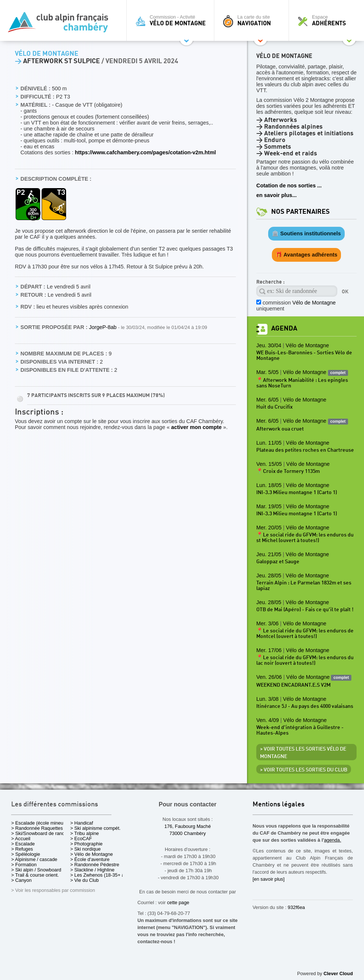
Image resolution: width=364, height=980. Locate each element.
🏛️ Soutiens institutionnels (306, 233)
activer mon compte (196, 427)
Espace (328, 20)
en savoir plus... (277, 195)
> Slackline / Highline (92, 870)
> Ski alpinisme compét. (95, 828)
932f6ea (296, 907)
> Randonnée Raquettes (37, 828)
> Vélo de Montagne (92, 854)
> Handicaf (82, 823)
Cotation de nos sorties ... (289, 186)
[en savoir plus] (269, 879)
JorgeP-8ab (103, 327)
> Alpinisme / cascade (34, 859)
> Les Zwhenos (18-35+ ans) (101, 875)
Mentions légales (279, 805)
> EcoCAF (81, 839)
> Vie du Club (84, 880)
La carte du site (253, 20)
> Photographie (86, 844)
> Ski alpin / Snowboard (36, 870)
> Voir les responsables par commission (53, 890)
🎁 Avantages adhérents (307, 255)
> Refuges (22, 849)
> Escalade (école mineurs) (40, 823)
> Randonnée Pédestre (95, 865)
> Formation (24, 865)
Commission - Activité (172, 20)
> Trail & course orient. (35, 875)
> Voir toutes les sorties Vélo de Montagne (303, 753)
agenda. (332, 840)
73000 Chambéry (188, 833)
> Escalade (23, 844)
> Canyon (21, 880)
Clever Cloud (338, 973)
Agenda (284, 328)
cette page (178, 902)
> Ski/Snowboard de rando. (40, 833)
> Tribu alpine (84, 833)
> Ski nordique (85, 849)
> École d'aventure (90, 859)
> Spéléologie (26, 854)
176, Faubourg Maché (187, 826)
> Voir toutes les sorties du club (304, 770)
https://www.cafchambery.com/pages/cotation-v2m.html (145, 152)
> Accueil (21, 839)
